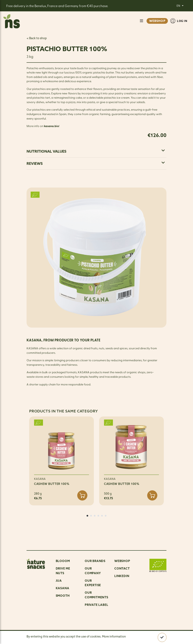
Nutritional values (96, 151)
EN (179, 5)
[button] (87, 516)
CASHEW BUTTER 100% (52, 484)
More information (114, 636)
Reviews (96, 163)
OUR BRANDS (95, 561)
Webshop (122, 561)
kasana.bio (51, 126)
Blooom (63, 561)
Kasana (63, 588)
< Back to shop (37, 38)
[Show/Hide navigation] (142, 21)
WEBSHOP (157, 21)
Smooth (63, 596)
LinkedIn (122, 576)
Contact (122, 568)
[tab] (96, 151)
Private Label (96, 605)
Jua (59, 581)
